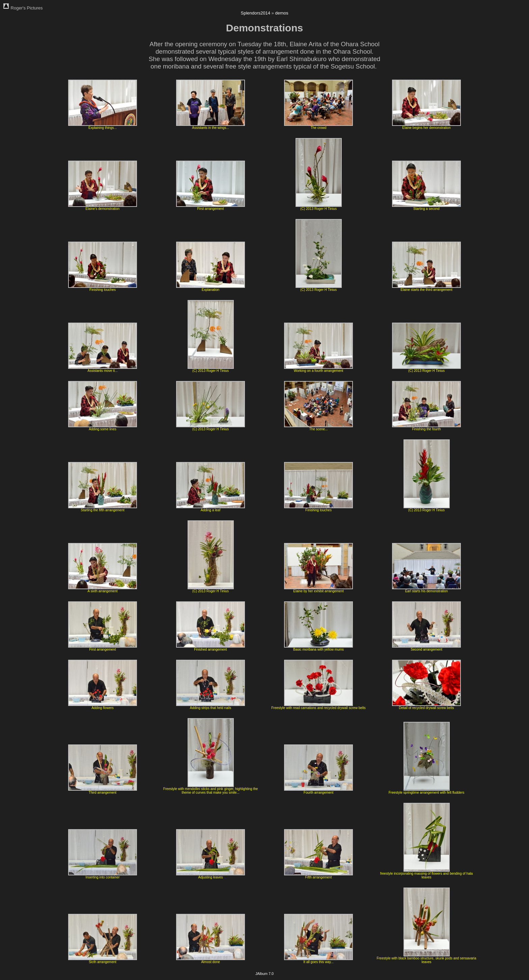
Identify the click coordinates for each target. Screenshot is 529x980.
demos (282, 13)
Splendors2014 (256, 13)
